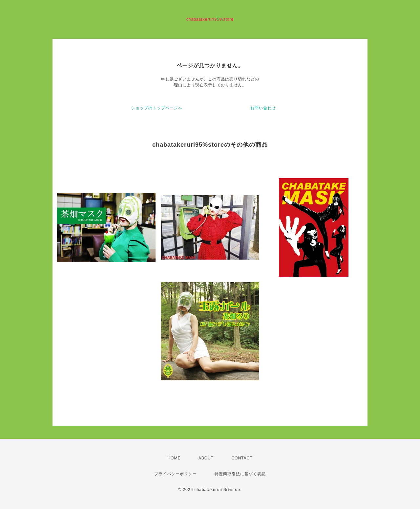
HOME (174, 458)
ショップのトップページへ (157, 108)
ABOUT (206, 458)
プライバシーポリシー (176, 474)
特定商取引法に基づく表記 (240, 474)
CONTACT (242, 458)
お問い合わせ (263, 108)
